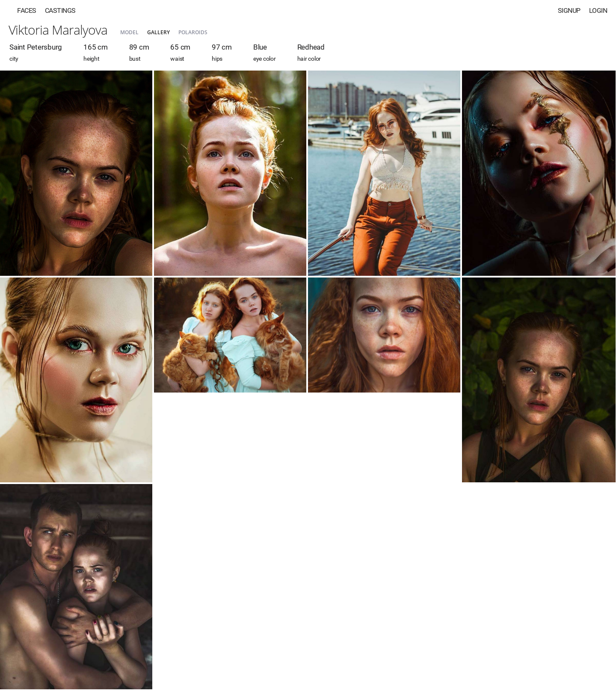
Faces (27, 10)
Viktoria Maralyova (58, 30)
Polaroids (193, 32)
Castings (60, 10)
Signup (569, 10)
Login (598, 10)
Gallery (158, 32)
